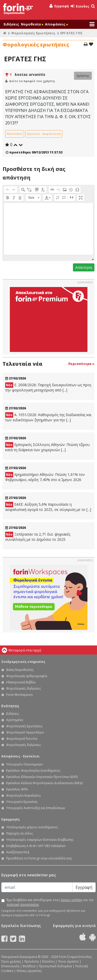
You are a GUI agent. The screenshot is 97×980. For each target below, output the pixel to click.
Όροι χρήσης (11, 961)
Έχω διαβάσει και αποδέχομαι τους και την (50, 902)
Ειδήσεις (11, 24)
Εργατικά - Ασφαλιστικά (44, 134)
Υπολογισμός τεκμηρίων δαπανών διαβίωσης (40, 840)
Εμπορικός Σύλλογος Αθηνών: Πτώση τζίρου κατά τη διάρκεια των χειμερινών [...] (47, 447)
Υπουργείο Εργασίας (22, 802)
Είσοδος (80, 6)
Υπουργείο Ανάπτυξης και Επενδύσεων (36, 808)
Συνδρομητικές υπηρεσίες (23, 662)
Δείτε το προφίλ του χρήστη (32, 81)
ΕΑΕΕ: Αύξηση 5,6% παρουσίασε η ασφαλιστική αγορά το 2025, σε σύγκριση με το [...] (48, 507)
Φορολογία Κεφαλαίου (24, 795)
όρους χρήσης (72, 900)
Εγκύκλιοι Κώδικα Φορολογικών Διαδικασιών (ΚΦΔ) (44, 783)
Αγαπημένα (15, 720)
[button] (8, 190)
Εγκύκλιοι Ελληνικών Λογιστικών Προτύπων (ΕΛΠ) (42, 777)
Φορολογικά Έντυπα (22, 739)
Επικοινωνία (10, 966)
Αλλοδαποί (15, 134)
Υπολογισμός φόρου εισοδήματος (32, 827)
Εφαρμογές (10, 819)
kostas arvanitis (30, 74)
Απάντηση (84, 267)
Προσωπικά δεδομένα (55, 966)
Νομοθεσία (32, 24)
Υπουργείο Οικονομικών (24, 764)
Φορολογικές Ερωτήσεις (33, 33)
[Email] (37, 887)
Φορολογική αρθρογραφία (27, 676)
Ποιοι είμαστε (68, 961)
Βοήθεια (29, 966)
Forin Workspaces (19, 695)
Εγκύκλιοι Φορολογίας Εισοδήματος (33, 771)
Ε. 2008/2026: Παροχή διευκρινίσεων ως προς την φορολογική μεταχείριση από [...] (48, 387)
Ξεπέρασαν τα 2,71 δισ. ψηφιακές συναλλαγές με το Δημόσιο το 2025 (38, 537)
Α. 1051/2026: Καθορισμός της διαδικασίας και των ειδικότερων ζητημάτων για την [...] (48, 417)
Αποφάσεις (56, 24)
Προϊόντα (32, 961)
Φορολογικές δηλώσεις (24, 688)
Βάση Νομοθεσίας (20, 670)
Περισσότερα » (81, 364)
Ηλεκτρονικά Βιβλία (21, 682)
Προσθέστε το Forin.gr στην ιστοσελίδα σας (39, 858)
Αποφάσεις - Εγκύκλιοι (20, 756)
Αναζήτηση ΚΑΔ (18, 852)
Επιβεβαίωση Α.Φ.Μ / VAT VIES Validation (36, 846)
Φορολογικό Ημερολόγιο (25, 732)
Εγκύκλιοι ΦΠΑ (17, 789)
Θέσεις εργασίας (29, 971)
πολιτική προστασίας (23, 905)
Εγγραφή (59, 6)
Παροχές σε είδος (20, 833)
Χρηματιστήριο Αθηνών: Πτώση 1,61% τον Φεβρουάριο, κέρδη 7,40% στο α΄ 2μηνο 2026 (45, 477)
